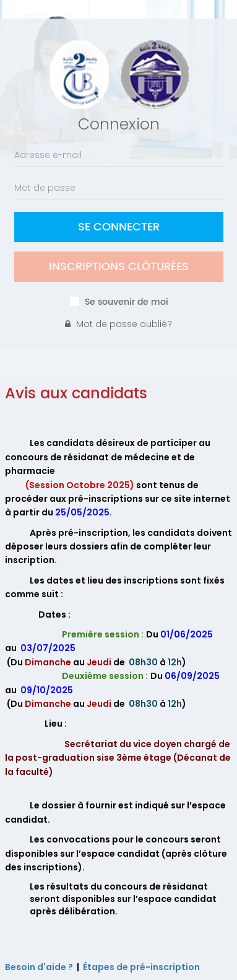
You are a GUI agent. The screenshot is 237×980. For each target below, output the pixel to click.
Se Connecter (119, 227)
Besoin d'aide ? (39, 967)
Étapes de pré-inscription (141, 967)
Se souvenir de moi (127, 302)
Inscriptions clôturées (119, 267)
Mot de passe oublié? (118, 324)
